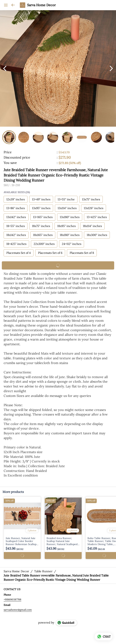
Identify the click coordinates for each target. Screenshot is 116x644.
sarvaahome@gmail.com (18, 610)
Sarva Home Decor (41, 5)
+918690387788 (12, 599)
